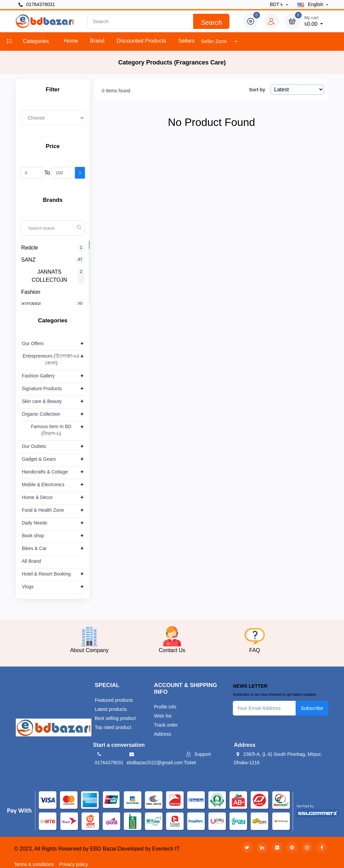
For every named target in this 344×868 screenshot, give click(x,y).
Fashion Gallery (38, 376)
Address (162, 734)
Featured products (114, 700)
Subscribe (312, 708)
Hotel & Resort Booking (46, 574)
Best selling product (115, 718)
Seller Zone (214, 41)
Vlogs (28, 587)
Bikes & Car (34, 548)
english (311, 4)
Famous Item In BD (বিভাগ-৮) (51, 430)
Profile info (165, 707)
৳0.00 (314, 21)
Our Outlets (34, 446)
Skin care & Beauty (42, 401)
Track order (166, 725)
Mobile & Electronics (43, 485)
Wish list (163, 716)
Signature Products (42, 389)
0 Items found (116, 91)
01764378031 (37, 5)
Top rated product (113, 727)
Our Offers (33, 344)
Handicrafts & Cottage (45, 472)
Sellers (186, 41)
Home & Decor (37, 497)
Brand (97, 41)
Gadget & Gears (39, 459)
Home (71, 41)
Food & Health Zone (43, 510)
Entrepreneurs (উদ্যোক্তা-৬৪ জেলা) (51, 359)
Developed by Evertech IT (149, 849)
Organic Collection (41, 414)
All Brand (31, 561)
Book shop (33, 536)
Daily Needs (34, 523)
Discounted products (141, 41)
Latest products (111, 709)
